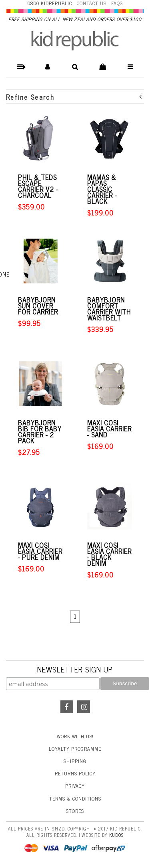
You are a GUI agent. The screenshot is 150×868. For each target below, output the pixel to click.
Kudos (116, 835)
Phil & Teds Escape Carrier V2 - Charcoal (38, 186)
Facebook (67, 707)
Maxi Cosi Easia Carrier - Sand (109, 429)
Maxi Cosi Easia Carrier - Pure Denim (40, 551)
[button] (20, 67)
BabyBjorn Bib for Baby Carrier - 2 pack (40, 432)
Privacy (75, 786)
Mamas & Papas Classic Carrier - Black (102, 189)
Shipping (75, 761)
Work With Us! (75, 736)
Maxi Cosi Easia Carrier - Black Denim (109, 554)
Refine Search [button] (74, 97)
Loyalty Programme (75, 749)
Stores (75, 811)
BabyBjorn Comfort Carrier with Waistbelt (109, 309)
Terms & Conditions (75, 799)
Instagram (84, 707)
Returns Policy (75, 773)
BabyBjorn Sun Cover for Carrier (38, 306)
